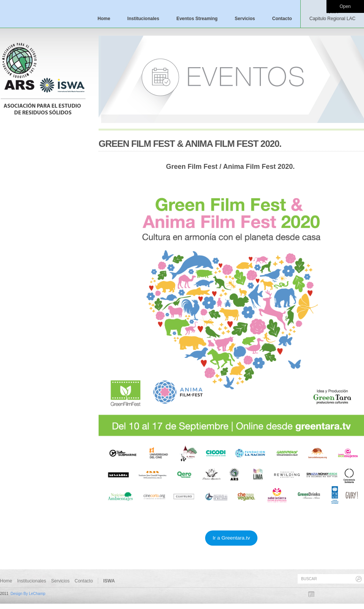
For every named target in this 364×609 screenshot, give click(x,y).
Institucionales (143, 19)
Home (104, 19)
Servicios (245, 19)
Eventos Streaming (197, 19)
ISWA (332, 15)
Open (345, 6)
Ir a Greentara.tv (231, 538)
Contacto (282, 19)
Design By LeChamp (28, 594)
